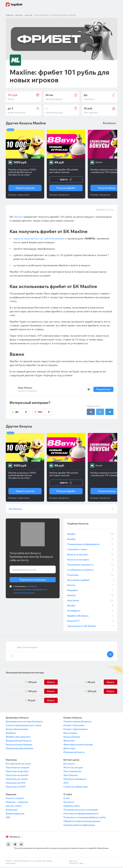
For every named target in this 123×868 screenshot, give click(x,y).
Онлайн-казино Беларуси (77, 723)
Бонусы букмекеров (17, 730)
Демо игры (69, 749)
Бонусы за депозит (90, 556)
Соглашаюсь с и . (30, 591)
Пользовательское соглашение (81, 811)
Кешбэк (90, 540)
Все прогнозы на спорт (18, 765)
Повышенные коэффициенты (90, 545)
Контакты (69, 803)
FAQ (8, 818)
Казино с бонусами (74, 726)
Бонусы (19, 15)
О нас (67, 799)
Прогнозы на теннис (17, 780)
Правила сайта (72, 807)
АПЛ (66, 784)
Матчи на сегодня (73, 769)
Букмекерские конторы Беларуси (24, 723)
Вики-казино (70, 734)
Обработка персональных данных (82, 822)
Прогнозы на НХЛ (16, 788)
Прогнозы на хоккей (17, 776)
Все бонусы (109, 123)
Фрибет (90, 535)
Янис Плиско (25, 388)
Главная (10, 15)
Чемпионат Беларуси (75, 780)
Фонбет (90, 607)
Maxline (28, 15)
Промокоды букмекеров (19, 749)
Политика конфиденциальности (81, 815)
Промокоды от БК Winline (90, 627)
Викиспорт (12, 811)
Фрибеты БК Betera (90, 617)
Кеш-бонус (90, 602)
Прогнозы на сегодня (18, 769)
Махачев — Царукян (17, 803)
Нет (45, 412)
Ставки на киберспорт (76, 788)
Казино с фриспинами (75, 730)
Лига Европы (70, 776)
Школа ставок (14, 807)
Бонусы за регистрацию (19, 746)
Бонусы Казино (72, 738)
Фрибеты (11, 734)
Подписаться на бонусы (33, 580)
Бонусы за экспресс (90, 561)
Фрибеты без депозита (18, 738)
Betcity (90, 586)
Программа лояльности (90, 566)
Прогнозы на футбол (17, 772)
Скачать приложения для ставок (24, 726)
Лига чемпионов (72, 772)
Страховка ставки (90, 550)
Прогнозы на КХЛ (15, 784)
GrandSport (90, 612)
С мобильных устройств (90, 571)
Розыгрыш (90, 576)
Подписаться (103, 389)
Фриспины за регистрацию (78, 746)
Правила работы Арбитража (79, 826)
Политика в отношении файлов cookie (84, 818)
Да (23, 412)
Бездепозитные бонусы (19, 742)
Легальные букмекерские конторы (25, 674)
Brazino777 (90, 622)
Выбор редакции (15, 815)
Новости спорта (15, 799)
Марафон (90, 591)
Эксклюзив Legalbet (90, 581)
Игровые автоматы (74, 753)
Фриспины (69, 742)
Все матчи (69, 765)
